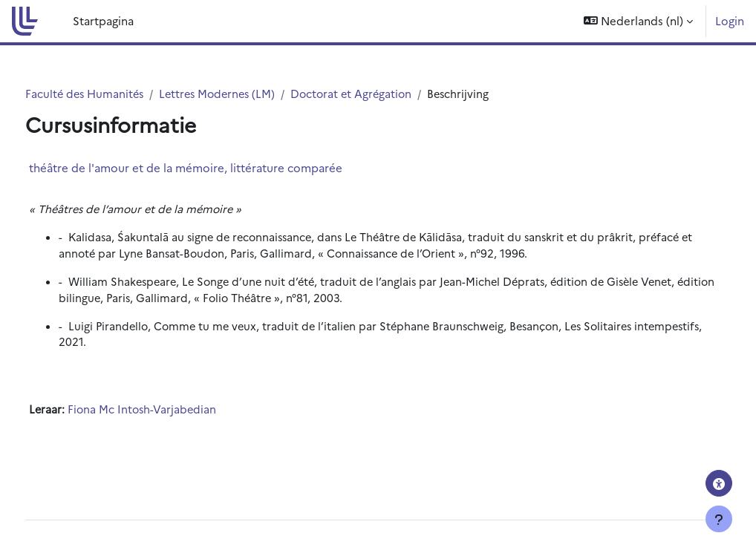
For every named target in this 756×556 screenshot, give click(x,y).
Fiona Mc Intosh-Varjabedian (172, 413)
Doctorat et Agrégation (389, 94)
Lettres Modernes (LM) (251, 94)
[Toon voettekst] (719, 519)
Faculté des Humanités (114, 94)
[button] (638, 21)
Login (730, 20)
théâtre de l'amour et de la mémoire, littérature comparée (213, 168)
